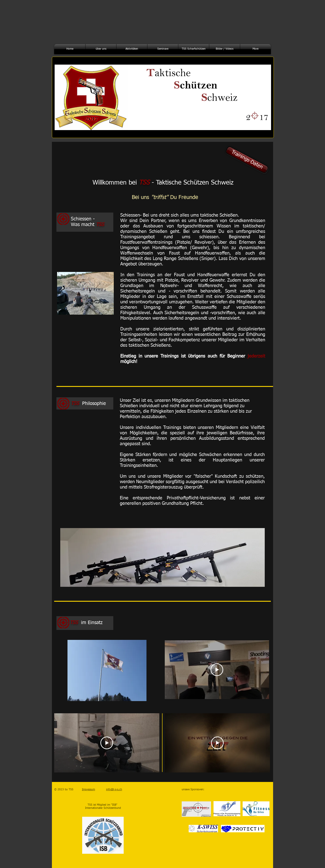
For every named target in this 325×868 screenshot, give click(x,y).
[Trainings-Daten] (247, 160)
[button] (101, 49)
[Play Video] (217, 670)
